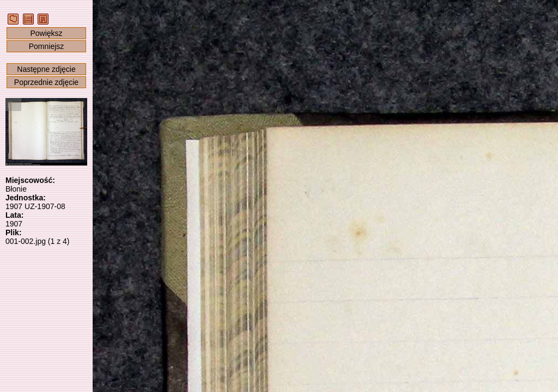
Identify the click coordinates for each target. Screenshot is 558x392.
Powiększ (46, 33)
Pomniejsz (47, 46)
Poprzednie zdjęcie (46, 82)
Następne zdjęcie (46, 69)
